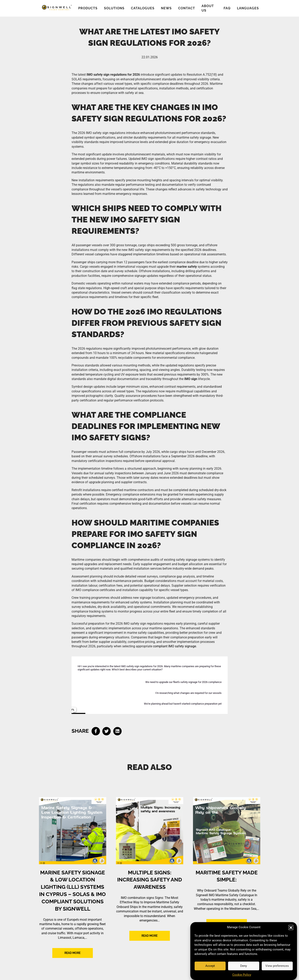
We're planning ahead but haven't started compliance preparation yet (183, 704)
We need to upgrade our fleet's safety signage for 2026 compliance (183, 682)
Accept (210, 966)
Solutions (114, 8)
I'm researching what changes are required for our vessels (188, 693)
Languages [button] (248, 8)
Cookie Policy (242, 975)
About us (208, 8)
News (166, 8)
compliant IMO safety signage (175, 646)
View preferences (277, 966)
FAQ (227, 8)
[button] (291, 927)
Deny (244, 966)
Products (88, 8)
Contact (187, 8)
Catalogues (143, 8)
